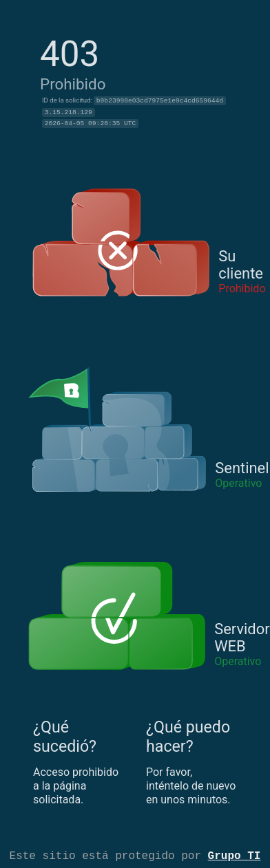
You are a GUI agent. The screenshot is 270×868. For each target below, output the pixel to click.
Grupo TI (235, 855)
